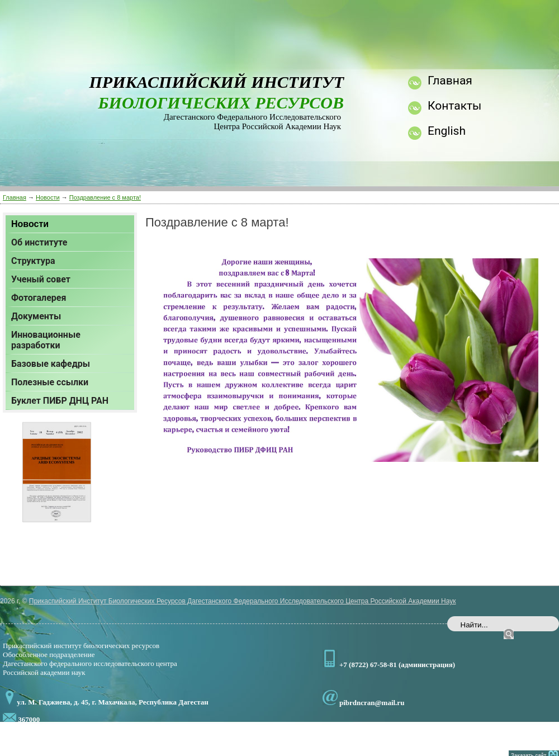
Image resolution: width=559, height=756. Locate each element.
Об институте (39, 242)
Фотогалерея (39, 298)
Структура (33, 261)
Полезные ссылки (50, 382)
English (447, 131)
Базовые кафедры (51, 364)
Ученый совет (41, 279)
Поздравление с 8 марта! (105, 197)
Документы (36, 316)
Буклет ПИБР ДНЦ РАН (60, 401)
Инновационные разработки (46, 340)
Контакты (454, 106)
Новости (48, 197)
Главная (15, 197)
